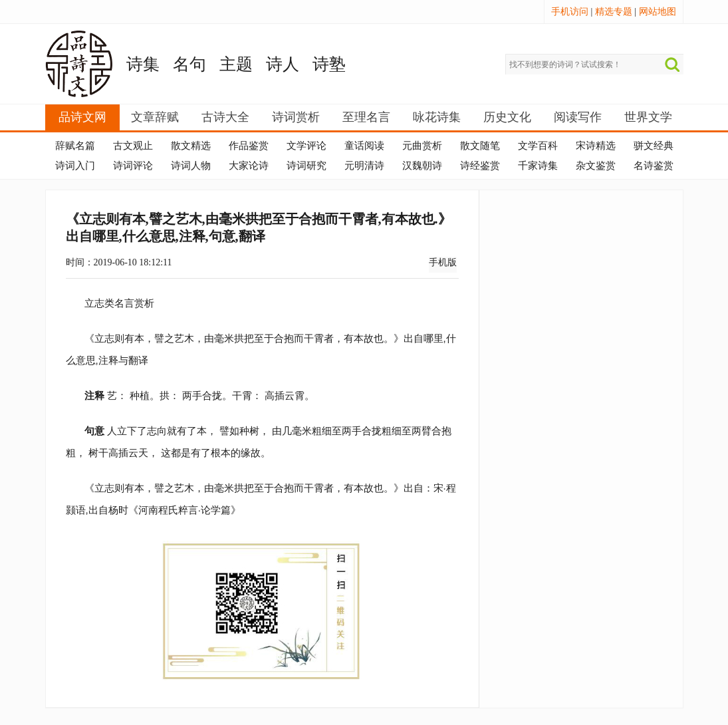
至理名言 (366, 117)
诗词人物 (191, 166)
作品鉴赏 (249, 146)
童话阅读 (364, 146)
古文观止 (133, 146)
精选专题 (614, 12)
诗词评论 (133, 166)
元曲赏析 (422, 146)
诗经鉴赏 (480, 166)
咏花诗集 (437, 117)
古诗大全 (225, 117)
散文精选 (191, 146)
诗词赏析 (296, 117)
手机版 (443, 262)
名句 (189, 64)
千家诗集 (538, 166)
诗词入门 (75, 166)
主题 (236, 64)
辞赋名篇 (75, 146)
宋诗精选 (596, 146)
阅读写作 (578, 117)
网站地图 (658, 12)
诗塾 (329, 64)
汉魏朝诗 (422, 166)
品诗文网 (82, 117)
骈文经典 (654, 146)
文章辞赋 (155, 117)
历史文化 (507, 117)
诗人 (283, 64)
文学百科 (538, 146)
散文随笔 (480, 146)
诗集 (143, 64)
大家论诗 (249, 166)
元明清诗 (364, 166)
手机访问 (570, 12)
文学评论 (306, 146)
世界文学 (648, 117)
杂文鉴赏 (596, 166)
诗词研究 (306, 166)
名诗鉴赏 (654, 166)
